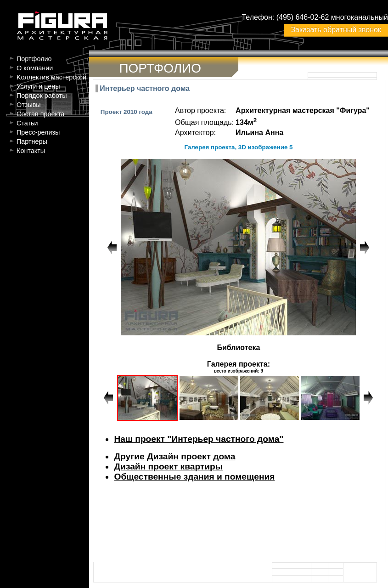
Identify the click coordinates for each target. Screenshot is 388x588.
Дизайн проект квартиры (168, 466)
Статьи (27, 123)
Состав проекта (40, 114)
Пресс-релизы (38, 132)
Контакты (31, 151)
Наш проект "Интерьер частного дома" (199, 439)
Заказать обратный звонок (336, 30)
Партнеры (32, 141)
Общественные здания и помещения (194, 477)
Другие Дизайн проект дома (174, 456)
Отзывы (29, 105)
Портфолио (34, 59)
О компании (35, 68)
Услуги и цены (38, 86)
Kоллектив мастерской (51, 77)
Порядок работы (42, 96)
